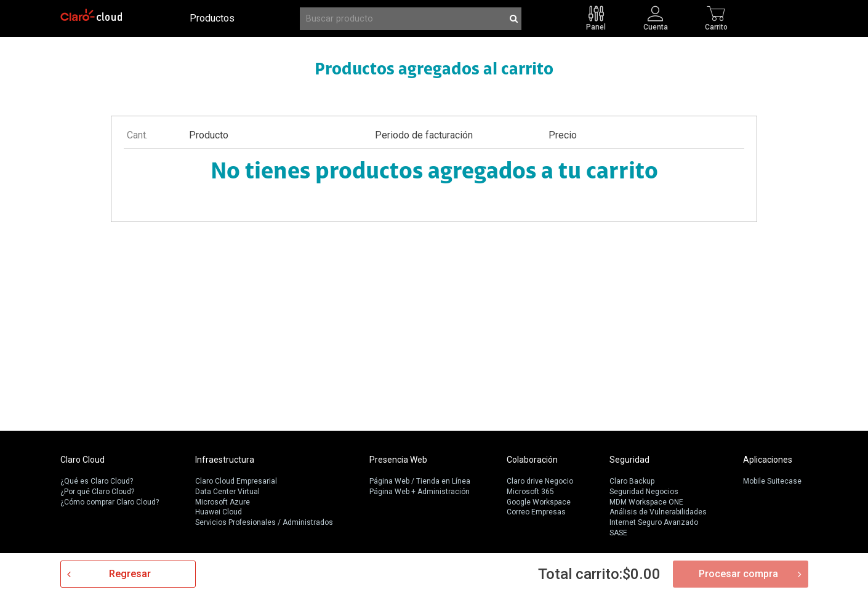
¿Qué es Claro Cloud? (97, 481)
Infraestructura (225, 460)
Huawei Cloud (219, 512)
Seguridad (629, 460)
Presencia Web (398, 460)
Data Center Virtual (227, 492)
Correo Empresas (536, 512)
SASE (618, 533)
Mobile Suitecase (772, 481)
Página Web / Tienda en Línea (420, 481)
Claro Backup (632, 481)
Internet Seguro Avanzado (654, 522)
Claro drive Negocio (540, 481)
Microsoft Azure (223, 502)
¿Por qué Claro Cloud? (97, 492)
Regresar (130, 574)
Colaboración (532, 460)
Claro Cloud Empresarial (236, 481)
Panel (596, 27)
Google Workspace (539, 502)
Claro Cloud (82, 460)
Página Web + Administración (420, 492)
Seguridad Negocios (644, 492)
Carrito (716, 27)
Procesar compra (738, 574)
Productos (212, 18)
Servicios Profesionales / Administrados (264, 522)
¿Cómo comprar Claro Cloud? (110, 502)
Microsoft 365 (530, 492)
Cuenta (656, 27)
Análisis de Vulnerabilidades (658, 512)
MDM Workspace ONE (646, 502)
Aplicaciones (768, 460)
